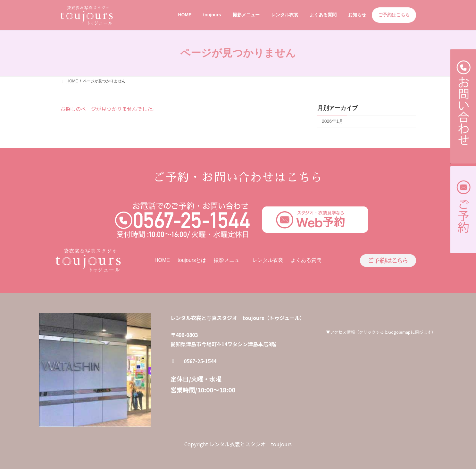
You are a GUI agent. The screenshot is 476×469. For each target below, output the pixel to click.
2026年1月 (333, 121)
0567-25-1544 (200, 361)
